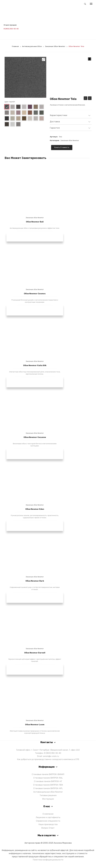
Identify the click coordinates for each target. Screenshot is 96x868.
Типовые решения (48, 795)
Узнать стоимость (62, 147)
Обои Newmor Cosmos (35, 294)
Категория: (55, 140)
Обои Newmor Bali (35, 222)
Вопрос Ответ (48, 828)
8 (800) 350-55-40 (11, 29)
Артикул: (54, 137)
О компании (48, 814)
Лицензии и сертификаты (48, 817)
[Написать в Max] (11, 32)
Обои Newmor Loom (35, 725)
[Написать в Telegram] (6, 32)
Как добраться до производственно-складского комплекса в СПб (48, 759)
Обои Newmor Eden (35, 509)
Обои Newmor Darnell (35, 653)
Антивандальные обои (32, 46)
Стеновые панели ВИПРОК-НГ (48, 781)
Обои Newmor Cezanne (35, 437)
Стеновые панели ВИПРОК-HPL (48, 788)
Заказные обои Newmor (55, 46)
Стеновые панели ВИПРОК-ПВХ (48, 785)
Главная (15, 46)
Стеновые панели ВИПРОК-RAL (48, 778)
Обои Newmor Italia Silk (35, 365)
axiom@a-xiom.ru (51, 756)
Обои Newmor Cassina (90, 98)
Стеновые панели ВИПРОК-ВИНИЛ (48, 774)
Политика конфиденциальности (48, 860)
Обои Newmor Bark (35, 581)
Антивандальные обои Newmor (48, 792)
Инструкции (48, 799)
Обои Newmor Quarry (85, 98)
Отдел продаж (10, 25)
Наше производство (48, 824)
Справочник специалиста (48, 821)
